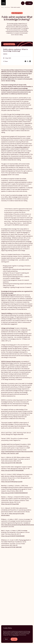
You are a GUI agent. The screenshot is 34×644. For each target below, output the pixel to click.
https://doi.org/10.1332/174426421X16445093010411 (14, 493)
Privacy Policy (16, 635)
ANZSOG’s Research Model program (11, 362)
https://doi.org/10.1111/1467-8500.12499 (11, 463)
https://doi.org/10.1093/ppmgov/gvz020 (12, 482)
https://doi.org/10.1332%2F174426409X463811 (13, 537)
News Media (7, 7)
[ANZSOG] (3, 3)
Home (3, 7)
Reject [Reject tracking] (6, 639)
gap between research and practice (11, 159)
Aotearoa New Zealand (21, 148)
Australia (4, 150)
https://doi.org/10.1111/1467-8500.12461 (11, 548)
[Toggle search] (23, 3)
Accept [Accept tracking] (14, 639)
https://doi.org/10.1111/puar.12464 (10, 505)
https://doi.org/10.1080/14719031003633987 (12, 471)
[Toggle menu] (29, 3)
